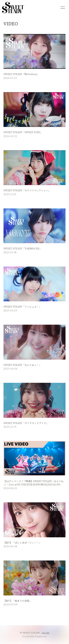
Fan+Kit (45, 633)
